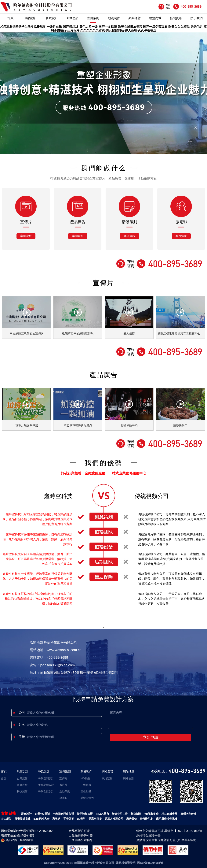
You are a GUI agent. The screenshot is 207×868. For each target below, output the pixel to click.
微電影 (63, 798)
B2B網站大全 (42, 819)
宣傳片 (63, 778)
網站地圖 (129, 771)
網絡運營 (135, 18)
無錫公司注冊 (120, 814)
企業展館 (22, 778)
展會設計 (26, 814)
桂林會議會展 (169, 814)
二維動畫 (86, 785)
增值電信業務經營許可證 (18, 835)
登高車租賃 (95, 819)
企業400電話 (42, 814)
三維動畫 (86, 791)
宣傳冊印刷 (146, 819)
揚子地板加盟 (85, 814)
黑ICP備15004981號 (17, 840)
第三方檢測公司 (114, 819)
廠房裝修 (132, 819)
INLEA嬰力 (102, 814)
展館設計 (31, 18)
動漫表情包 (87, 798)
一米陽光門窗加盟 (63, 814)
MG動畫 (85, 778)
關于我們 (197, 18)
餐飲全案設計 (46, 791)
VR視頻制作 (151, 814)
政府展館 (22, 785)
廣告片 (63, 785)
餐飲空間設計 (46, 778)
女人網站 (6, 819)
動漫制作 (114, 18)
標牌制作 (136, 814)
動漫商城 (155, 18)
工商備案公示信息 (81, 840)
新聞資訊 (176, 18)
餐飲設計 (52, 18)
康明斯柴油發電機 (167, 819)
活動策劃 (65, 791)
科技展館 (22, 791)
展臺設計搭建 (23, 819)
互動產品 (72, 18)
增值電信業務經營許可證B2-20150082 (27, 831)
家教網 (56, 819)
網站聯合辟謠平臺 (148, 835)
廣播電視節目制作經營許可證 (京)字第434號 (166, 840)
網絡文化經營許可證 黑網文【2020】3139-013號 (169, 831)
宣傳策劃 (93, 18)
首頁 (10, 18)
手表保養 (69, 819)
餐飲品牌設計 (46, 785)
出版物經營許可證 (81, 835)
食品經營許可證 (79, 831)
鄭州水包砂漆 (188, 814)
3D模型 (81, 819)
